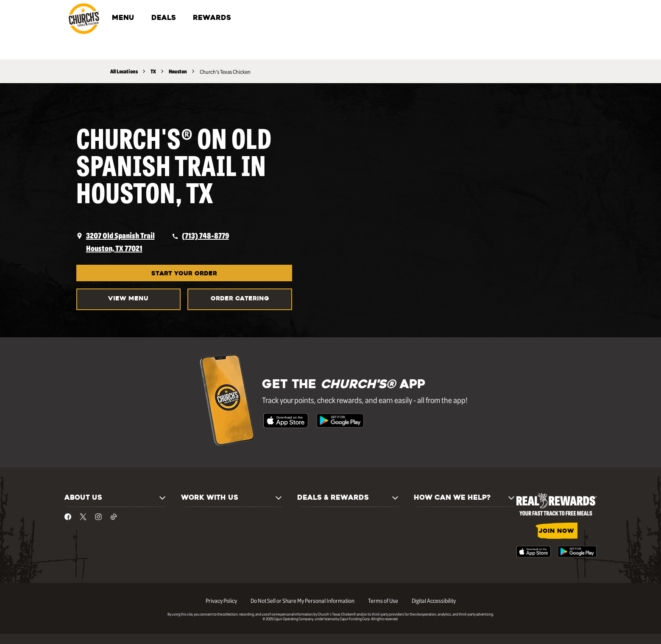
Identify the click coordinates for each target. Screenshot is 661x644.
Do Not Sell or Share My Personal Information (303, 600)
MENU (123, 18)
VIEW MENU (128, 299)
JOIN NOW (556, 531)
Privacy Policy (221, 600)
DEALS (164, 18)
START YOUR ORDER (184, 274)
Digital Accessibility (434, 600)
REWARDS (212, 18)
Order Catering (240, 299)
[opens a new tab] (116, 242)
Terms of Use (383, 600)
